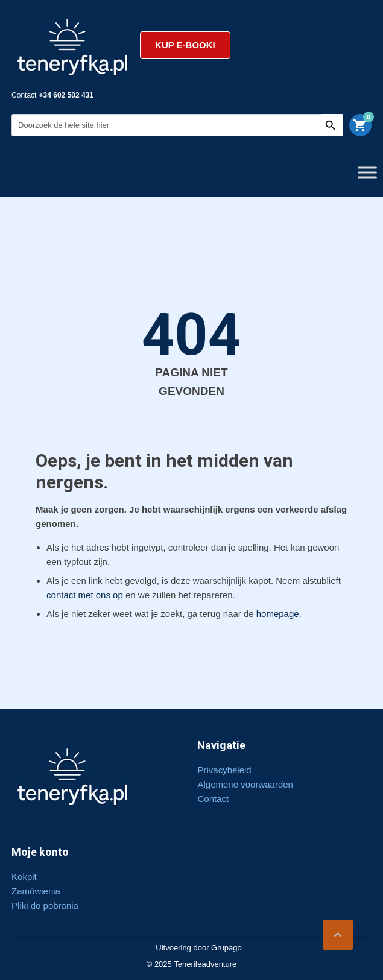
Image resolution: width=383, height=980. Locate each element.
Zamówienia (36, 891)
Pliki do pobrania (45, 906)
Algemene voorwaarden (245, 784)
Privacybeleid (224, 770)
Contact (213, 799)
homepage (278, 614)
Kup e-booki (185, 45)
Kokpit (24, 877)
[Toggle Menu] (367, 172)
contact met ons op (85, 595)
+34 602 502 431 (66, 95)
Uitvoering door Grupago (198, 948)
